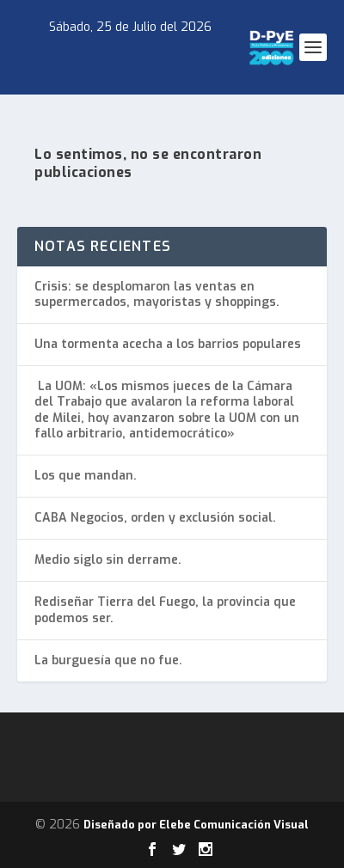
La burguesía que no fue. (108, 660)
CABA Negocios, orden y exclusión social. (155, 518)
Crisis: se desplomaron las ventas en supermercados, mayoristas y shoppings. (157, 294)
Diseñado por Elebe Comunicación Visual (196, 825)
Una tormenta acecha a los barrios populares (168, 344)
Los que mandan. (86, 476)
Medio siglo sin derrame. (108, 560)
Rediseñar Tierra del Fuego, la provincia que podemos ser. (165, 610)
